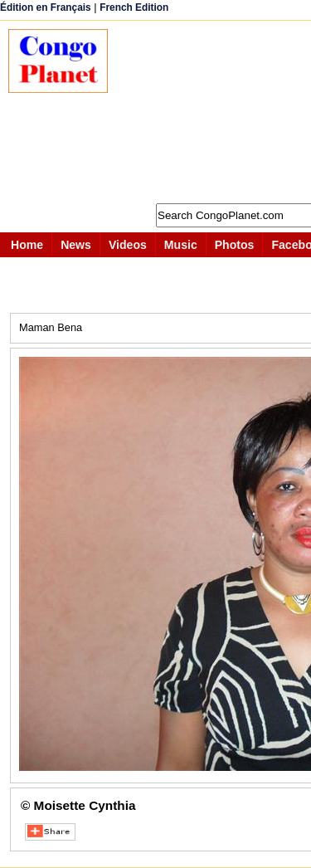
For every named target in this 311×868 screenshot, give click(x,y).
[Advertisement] (218, 112)
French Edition (134, 7)
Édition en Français (46, 7)
